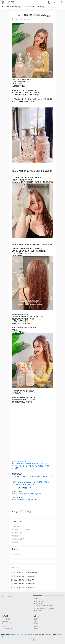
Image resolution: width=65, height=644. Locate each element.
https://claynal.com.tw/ (37, 488)
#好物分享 (48, 466)
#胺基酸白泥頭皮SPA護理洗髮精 (22, 464)
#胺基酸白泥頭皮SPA (40, 464)
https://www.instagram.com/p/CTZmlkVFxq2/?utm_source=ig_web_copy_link (31, 483)
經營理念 (36, 621)
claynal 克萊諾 (26, 512)
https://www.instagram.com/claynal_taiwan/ (27, 494)
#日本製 (15, 466)
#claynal (15, 461)
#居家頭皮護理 (30, 466)
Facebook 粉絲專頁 (8, 597)
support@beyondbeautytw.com (45, 606)
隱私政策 (36, 624)
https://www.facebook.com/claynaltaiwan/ (26, 500)
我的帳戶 (36, 619)
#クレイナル (28, 461)
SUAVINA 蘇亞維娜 (7, 624)
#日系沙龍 (21, 466)
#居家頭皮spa (39, 466)
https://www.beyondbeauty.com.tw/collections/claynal (31, 476)
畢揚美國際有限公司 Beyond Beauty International (24, 635)
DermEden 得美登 (7, 621)
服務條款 (36, 629)
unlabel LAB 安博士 (7, 629)
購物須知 (36, 626)
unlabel (4, 626)
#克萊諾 (21, 461)
